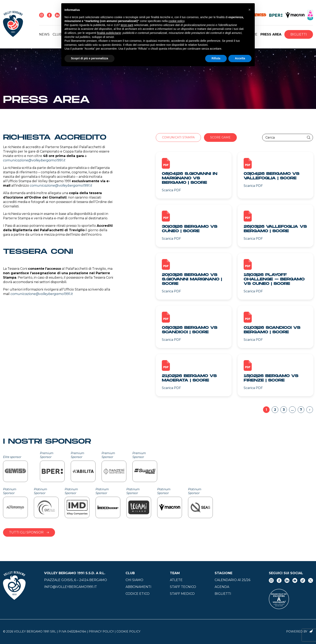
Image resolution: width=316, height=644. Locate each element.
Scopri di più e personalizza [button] (89, 58)
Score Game (220, 137)
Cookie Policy (128, 631)
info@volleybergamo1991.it (71, 587)
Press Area (271, 34)
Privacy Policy (101, 631)
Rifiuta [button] (216, 58)
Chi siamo (134, 580)
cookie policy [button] (176, 21)
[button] (249, 10)
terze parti (127, 25)
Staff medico (182, 594)
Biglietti (299, 34)
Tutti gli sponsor (29, 532)
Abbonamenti (138, 587)
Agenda (222, 587)
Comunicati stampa (178, 137)
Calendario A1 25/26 (232, 580)
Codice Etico (138, 594)
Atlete (176, 580)
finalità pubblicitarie (109, 33)
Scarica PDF (171, 190)
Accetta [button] (240, 58)
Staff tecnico (183, 587)
